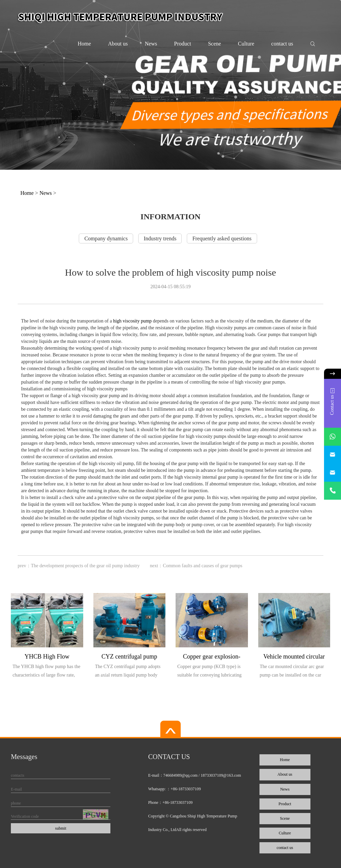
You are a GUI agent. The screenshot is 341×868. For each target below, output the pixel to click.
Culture (246, 44)
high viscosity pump (132, 321)
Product (183, 44)
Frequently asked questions (222, 238)
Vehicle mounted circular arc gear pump (294, 658)
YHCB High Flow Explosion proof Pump (47, 658)
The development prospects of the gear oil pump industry (85, 566)
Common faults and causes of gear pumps (202, 566)
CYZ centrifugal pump (129, 657)
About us (118, 44)
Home (84, 44)
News (151, 44)
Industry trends (160, 238)
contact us (282, 44)
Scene (214, 44)
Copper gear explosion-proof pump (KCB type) (212, 658)
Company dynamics (106, 238)
